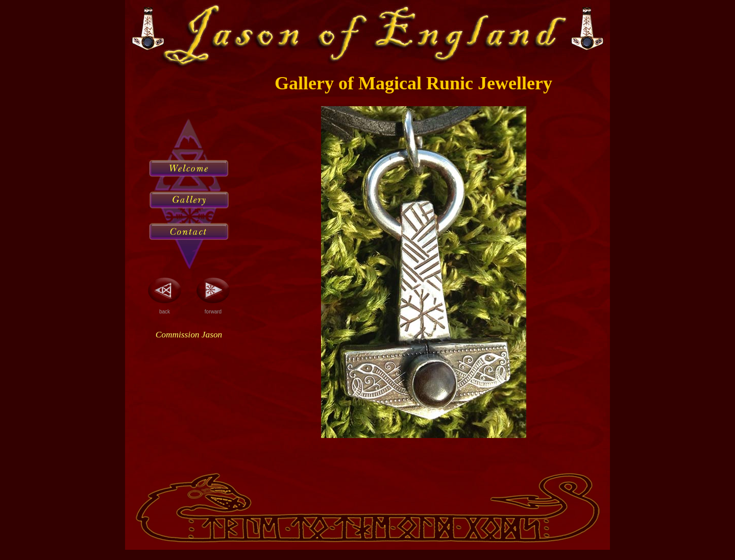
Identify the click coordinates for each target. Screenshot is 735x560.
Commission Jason (189, 335)
